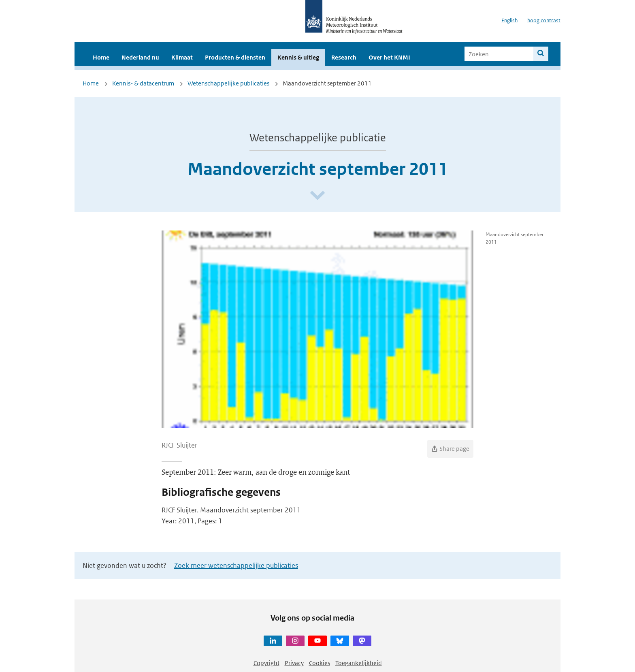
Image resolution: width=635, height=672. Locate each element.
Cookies (320, 663)
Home (101, 57)
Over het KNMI (389, 57)
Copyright (266, 663)
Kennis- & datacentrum (143, 83)
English (509, 20)
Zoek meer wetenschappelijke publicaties (236, 565)
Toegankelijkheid (359, 663)
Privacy (294, 663)
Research (344, 57)
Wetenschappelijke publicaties (228, 83)
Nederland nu (140, 57)
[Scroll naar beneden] (317, 196)
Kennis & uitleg (298, 57)
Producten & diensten (235, 57)
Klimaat (182, 57)
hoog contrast (544, 20)
